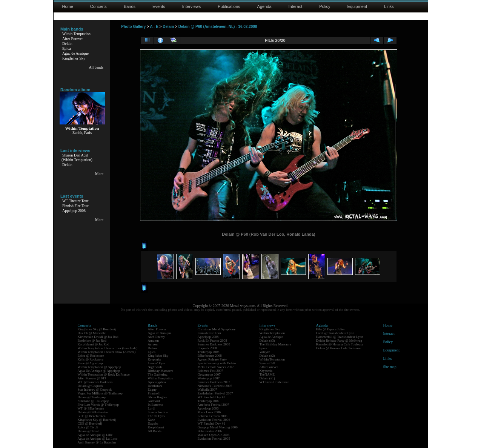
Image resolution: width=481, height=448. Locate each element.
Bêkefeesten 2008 (210, 356)
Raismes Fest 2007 (211, 371)
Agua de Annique (75, 53)
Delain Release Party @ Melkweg (339, 341)
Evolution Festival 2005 (214, 439)
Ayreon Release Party (212, 359)
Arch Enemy (157, 337)
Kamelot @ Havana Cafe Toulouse (340, 344)
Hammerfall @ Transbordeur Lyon (340, 337)
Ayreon (153, 344)
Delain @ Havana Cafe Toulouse (338, 348)
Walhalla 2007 (207, 390)
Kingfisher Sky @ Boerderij (97, 329)
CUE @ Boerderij (90, 423)
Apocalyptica (157, 382)
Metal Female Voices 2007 (216, 367)
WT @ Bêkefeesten (91, 408)
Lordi (152, 408)
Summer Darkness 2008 (214, 344)
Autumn (154, 341)
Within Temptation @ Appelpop (99, 367)
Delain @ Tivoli (89, 431)
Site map (390, 367)
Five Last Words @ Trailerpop (98, 405)
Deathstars (155, 386)
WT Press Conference (274, 382)
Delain (67, 44)
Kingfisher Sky (74, 58)
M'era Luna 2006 (209, 412)
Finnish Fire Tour (75, 206)
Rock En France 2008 (212, 341)
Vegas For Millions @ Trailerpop (100, 393)
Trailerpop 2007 (209, 401)
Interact (296, 6)
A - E (154, 27)
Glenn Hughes (158, 397)
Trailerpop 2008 (209, 352)
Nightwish (155, 367)
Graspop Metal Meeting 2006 (218, 427)
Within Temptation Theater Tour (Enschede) (108, 348)
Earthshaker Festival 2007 (215, 393)
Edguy (152, 390)
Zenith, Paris (82, 133)
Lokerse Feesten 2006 (213, 416)
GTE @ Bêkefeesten (92, 416)
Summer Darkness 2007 (214, 382)
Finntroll (154, 393)
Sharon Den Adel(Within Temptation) (77, 157)
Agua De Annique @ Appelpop (99, 371)
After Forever (73, 39)
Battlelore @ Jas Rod (92, 341)
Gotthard (154, 401)
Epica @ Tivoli (88, 427)
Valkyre (265, 352)
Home (68, 6)
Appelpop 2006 (208, 408)
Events (159, 6)
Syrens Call (267, 363)
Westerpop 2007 (209, 378)
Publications (229, 6)
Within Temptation (76, 34)
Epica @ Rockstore (91, 356)
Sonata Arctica (158, 412)
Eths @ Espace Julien (331, 329)
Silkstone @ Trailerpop (94, 401)
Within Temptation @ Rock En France (104, 374)
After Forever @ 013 (92, 378)
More (99, 174)
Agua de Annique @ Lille (95, 435)
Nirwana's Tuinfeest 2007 (215, 386)
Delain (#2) (267, 356)
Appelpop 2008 (74, 211)
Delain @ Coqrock (91, 386)
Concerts (98, 6)
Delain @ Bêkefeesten (93, 412)
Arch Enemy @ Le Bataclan (97, 442)
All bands (96, 67)
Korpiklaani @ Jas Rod (94, 344)
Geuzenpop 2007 (209, 374)
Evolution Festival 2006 (214, 420)
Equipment (357, 6)
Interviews (192, 6)
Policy (325, 6)
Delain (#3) (267, 341)
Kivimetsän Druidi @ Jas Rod (98, 337)
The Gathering (158, 374)
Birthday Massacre (161, 371)
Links (389, 6)
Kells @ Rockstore (91, 359)
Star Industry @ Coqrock (95, 390)
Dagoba (153, 423)
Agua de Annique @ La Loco (98, 439)
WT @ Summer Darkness (95, 382)
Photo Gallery (133, 27)
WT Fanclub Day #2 (212, 397)
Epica (67, 48)
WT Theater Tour (75, 201)
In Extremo (156, 405)
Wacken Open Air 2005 (214, 435)
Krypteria (154, 359)
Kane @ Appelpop (90, 363)
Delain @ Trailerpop (92, 397)
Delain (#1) (267, 378)
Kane (151, 420)
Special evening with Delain (217, 363)
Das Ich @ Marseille (92, 333)
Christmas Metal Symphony (217, 329)
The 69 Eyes (156, 416)
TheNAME (267, 374)
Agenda (264, 6)
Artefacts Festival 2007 (214, 405)
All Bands (155, 431)
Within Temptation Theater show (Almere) (107, 352)
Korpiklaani (156, 427)
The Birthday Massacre (275, 344)
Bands (130, 6)
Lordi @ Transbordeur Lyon (335, 333)
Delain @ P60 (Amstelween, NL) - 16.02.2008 (218, 27)
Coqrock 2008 (207, 348)
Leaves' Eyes (157, 363)
